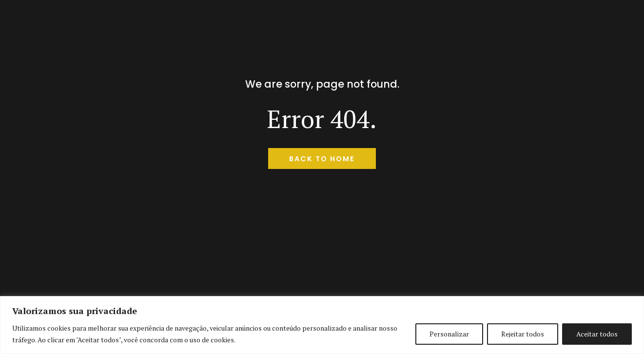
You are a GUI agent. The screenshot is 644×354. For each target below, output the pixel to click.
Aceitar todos (597, 334)
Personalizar (449, 334)
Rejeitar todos (523, 334)
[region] (322, 325)
